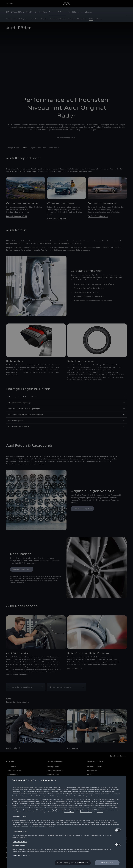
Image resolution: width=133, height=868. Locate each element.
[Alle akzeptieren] (107, 863)
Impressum (100, 812)
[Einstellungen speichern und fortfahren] (73, 863)
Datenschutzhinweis (86, 812)
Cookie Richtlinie (69, 812)
